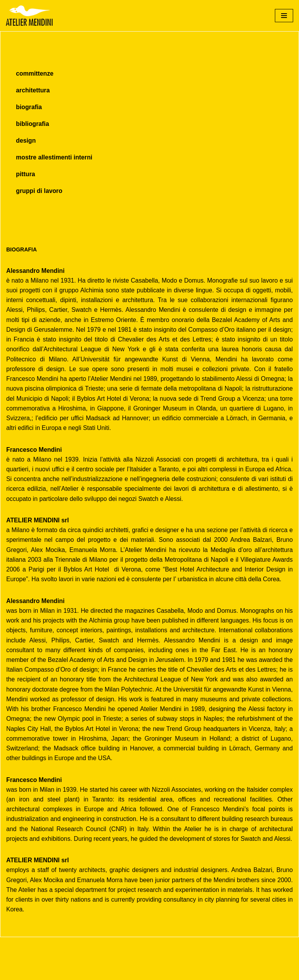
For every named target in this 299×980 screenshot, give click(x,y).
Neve (13, 972)
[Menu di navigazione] (284, 16)
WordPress (75, 972)
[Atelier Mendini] (29, 16)
